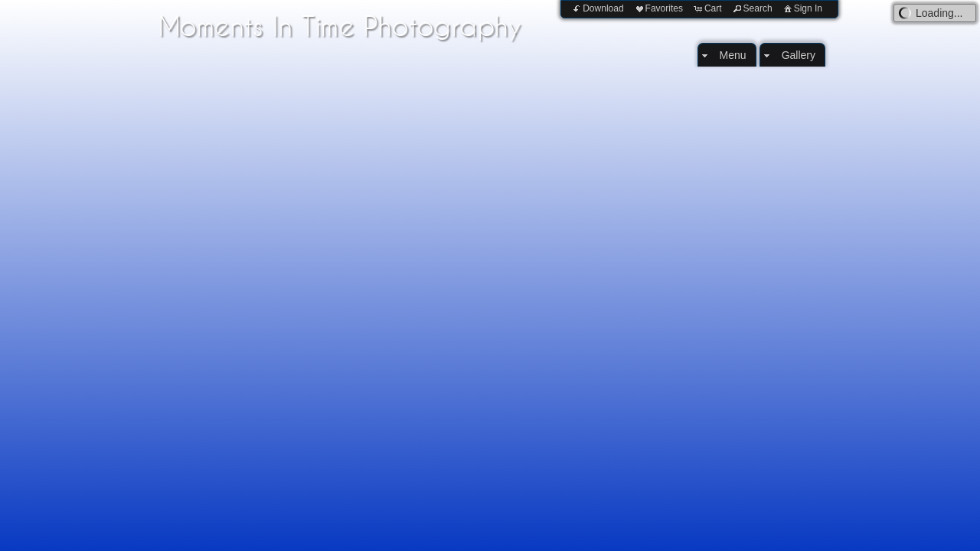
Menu (733, 55)
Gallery (799, 55)
